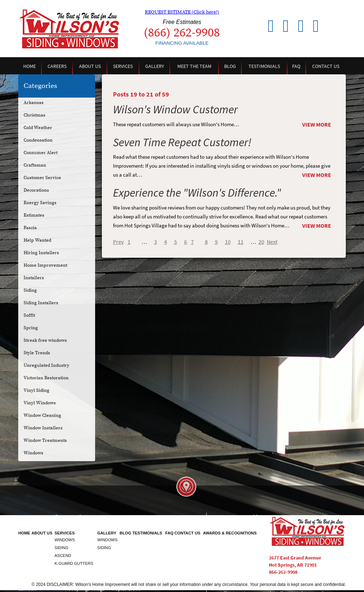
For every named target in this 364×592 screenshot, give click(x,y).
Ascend (63, 556)
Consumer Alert (41, 153)
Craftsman (35, 165)
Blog (230, 66)
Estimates (34, 215)
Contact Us (326, 66)
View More (317, 125)
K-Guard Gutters (74, 563)
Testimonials (264, 66)
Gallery (155, 66)
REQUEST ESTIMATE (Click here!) (182, 12)
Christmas (35, 115)
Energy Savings (40, 203)
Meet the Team (194, 66)
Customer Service (42, 178)
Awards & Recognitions (230, 533)
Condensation (38, 140)
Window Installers (43, 428)
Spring (31, 328)
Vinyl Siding (36, 390)
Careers (57, 66)
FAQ (296, 66)
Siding (30, 290)
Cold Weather (38, 128)
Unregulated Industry (46, 365)
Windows (33, 453)
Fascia (30, 228)
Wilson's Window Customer (175, 109)
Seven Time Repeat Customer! (182, 142)
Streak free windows (45, 340)
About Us (90, 66)
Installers (34, 278)
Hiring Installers (41, 253)
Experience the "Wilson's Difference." (197, 193)
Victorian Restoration (46, 378)
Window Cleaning (42, 415)
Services (123, 66)
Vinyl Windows (40, 403)
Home (29, 66)
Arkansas (34, 103)
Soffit (29, 315)
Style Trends (37, 353)
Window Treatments (45, 440)
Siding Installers (41, 303)
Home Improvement (45, 265)
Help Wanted (37, 240)
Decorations (36, 190)
